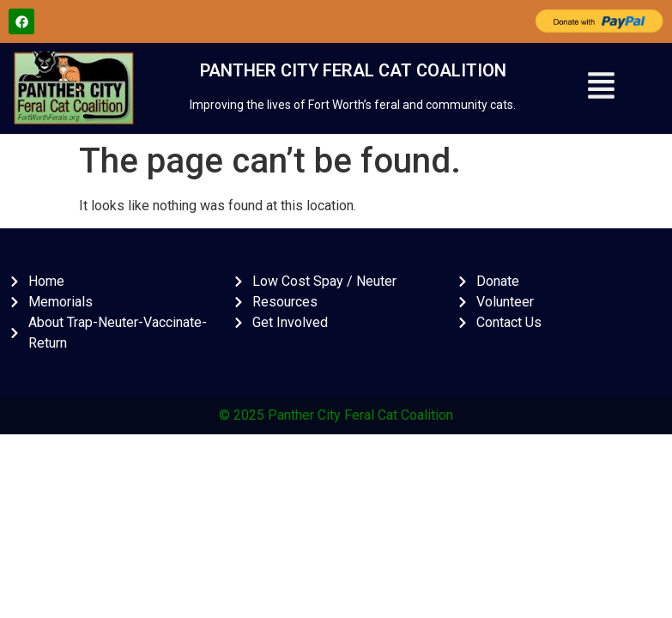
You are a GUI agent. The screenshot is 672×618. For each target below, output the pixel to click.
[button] (601, 88)
